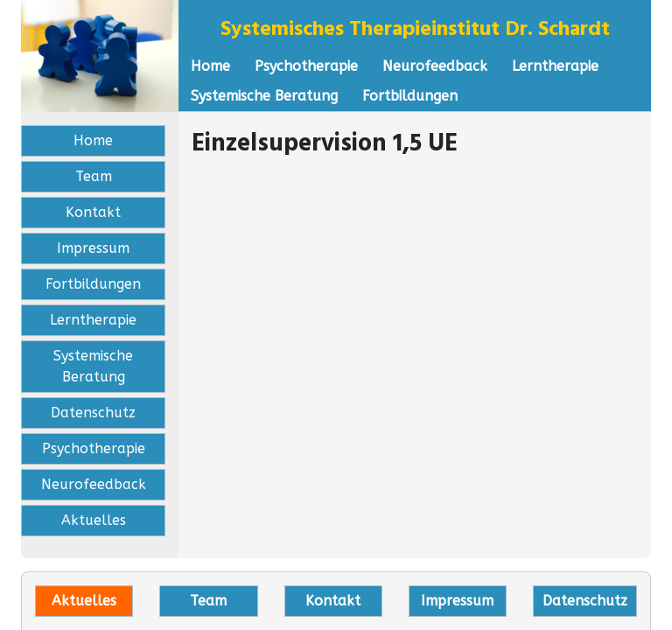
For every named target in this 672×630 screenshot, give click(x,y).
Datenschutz (93, 413)
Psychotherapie (306, 66)
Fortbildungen (410, 96)
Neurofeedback (435, 66)
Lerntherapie (555, 66)
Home (210, 66)
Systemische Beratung (264, 96)
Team (94, 176)
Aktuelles (94, 520)
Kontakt (93, 212)
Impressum (93, 248)
